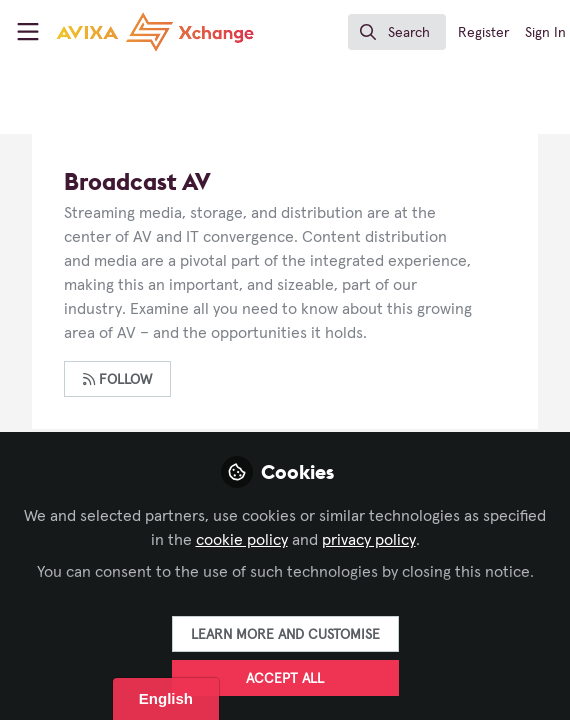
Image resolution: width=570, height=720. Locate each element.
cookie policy (242, 540)
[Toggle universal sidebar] (28, 32)
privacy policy (369, 540)
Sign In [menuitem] (545, 33)
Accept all (285, 679)
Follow (117, 379)
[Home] (118, 32)
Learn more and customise (285, 635)
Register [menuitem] (483, 33)
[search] (397, 32)
